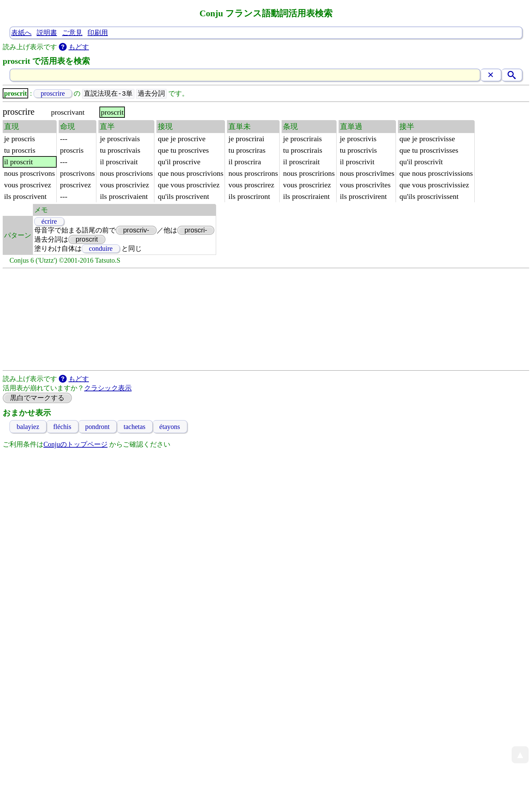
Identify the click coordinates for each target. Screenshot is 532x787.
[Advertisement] (266, 320)
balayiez (28, 427)
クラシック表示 (108, 388)
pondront (97, 427)
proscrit (87, 240)
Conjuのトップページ (75, 445)
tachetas (134, 427)
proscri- (196, 230)
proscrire (53, 94)
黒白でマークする (37, 398)
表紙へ (21, 33)
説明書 (47, 33)
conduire (101, 249)
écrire (49, 222)
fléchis (62, 427)
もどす (79, 47)
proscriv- (136, 230)
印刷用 (98, 33)
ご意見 (72, 33)
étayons (170, 427)
